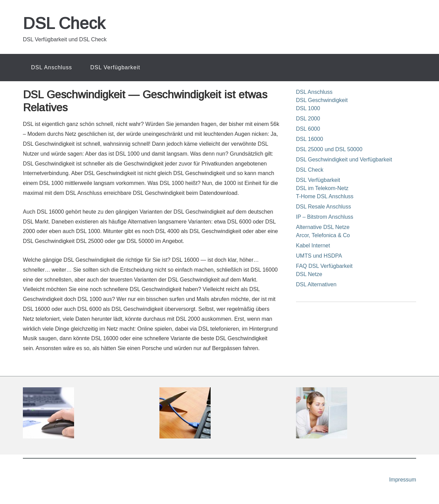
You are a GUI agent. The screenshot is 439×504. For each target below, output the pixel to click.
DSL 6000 (308, 129)
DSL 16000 (309, 139)
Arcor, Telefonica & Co (323, 235)
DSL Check (64, 23)
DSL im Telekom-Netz (322, 188)
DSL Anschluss (314, 92)
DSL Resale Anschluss (323, 207)
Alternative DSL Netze (323, 227)
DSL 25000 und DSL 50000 (329, 149)
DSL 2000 (308, 119)
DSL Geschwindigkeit (322, 100)
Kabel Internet (313, 246)
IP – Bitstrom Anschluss (325, 217)
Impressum (403, 480)
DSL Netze (309, 274)
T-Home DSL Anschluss (325, 196)
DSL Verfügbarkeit (318, 180)
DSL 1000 (308, 108)
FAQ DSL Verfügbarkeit (324, 266)
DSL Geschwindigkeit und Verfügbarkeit (344, 160)
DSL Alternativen (316, 284)
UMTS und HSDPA (319, 256)
